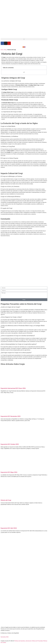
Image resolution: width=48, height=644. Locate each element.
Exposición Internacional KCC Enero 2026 (13, 388)
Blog (5, 50)
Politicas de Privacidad (37, 641)
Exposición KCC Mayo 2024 (9, 472)
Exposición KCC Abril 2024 (9, 528)
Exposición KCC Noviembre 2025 (11, 416)
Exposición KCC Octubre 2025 (10, 444)
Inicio (2, 50)
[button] (24, 39)
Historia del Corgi (6, 500)
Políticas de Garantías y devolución (23, 641)
